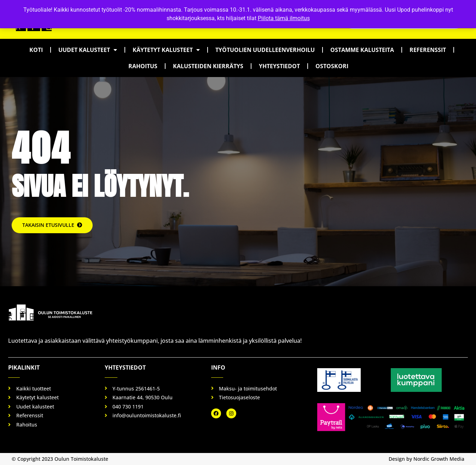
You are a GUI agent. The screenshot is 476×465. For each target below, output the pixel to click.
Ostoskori (332, 66)
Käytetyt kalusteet (166, 50)
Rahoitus (143, 66)
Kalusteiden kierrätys (208, 66)
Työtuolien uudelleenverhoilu (265, 50)
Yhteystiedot (279, 66)
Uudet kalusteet (88, 50)
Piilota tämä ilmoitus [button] (284, 18)
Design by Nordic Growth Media (426, 459)
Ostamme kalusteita (362, 50)
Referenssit (428, 50)
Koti (36, 50)
